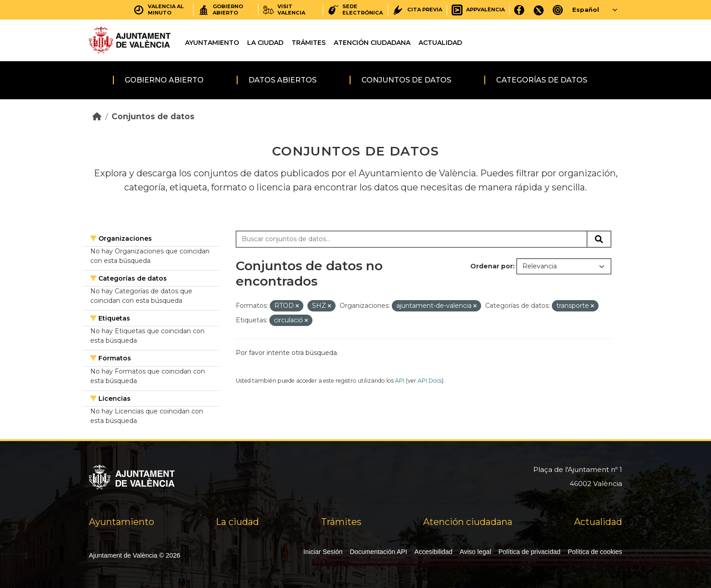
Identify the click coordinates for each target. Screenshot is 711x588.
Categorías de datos (542, 80)
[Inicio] (97, 116)
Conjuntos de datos (406, 80)
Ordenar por (492, 266)
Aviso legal (475, 552)
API (400, 381)
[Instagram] (558, 10)
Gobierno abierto (164, 80)
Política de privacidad (529, 552)
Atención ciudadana (372, 43)
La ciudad (265, 43)
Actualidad (440, 43)
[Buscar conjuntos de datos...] (412, 239)
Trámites (309, 43)
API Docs (430, 381)
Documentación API (378, 552)
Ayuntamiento (212, 43)
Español (586, 10)
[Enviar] (599, 239)
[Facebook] (519, 10)
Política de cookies (595, 552)
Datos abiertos (282, 80)
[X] (539, 10)
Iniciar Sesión (323, 552)
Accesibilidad (433, 552)
